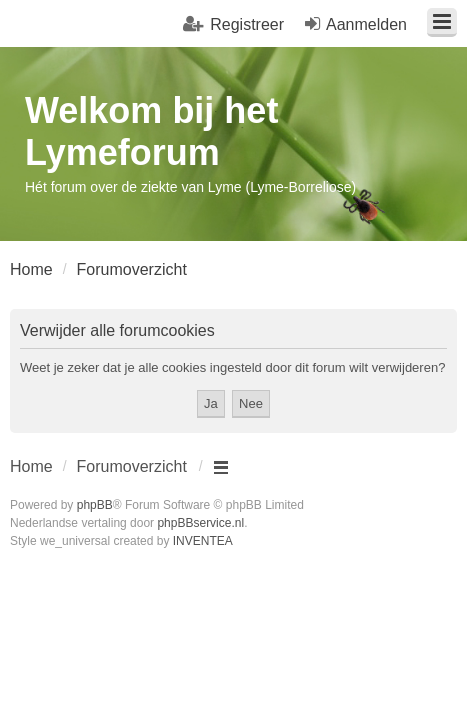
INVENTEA (203, 541)
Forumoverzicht (132, 466)
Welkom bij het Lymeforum (151, 131)
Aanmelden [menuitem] (366, 24)
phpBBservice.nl (200, 523)
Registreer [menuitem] (247, 24)
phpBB (95, 505)
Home (31, 466)
